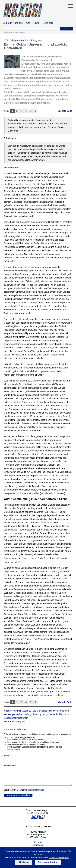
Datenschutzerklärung (59, 858)
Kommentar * (10, 766)
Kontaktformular (14, 749)
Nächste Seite (65, 111)
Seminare (48, 23)
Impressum (38, 845)
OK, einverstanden (48, 862)
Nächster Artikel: (36, 711)
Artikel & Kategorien (32, 40)
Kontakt (38, 842)
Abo (28, 23)
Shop (36, 23)
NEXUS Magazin (12, 40)
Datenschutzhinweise (35, 790)
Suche (66, 29)
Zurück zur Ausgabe (15, 722)
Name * (7, 756)
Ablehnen (24, 862)
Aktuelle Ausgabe (13, 23)
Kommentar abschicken (18, 795)
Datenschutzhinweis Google (14, 32)
